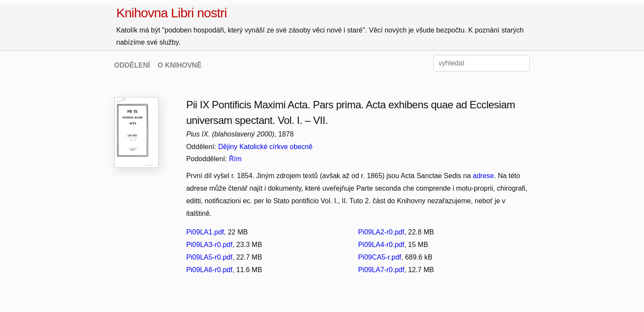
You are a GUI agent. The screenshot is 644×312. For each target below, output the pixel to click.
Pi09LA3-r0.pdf (209, 245)
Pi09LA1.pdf (205, 232)
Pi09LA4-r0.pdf (381, 245)
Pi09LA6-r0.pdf (209, 270)
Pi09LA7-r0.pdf (381, 270)
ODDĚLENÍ (132, 65)
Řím (235, 159)
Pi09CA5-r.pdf (380, 257)
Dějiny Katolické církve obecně (265, 147)
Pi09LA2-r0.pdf (381, 232)
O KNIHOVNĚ (180, 65)
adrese (484, 176)
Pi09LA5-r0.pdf (209, 257)
